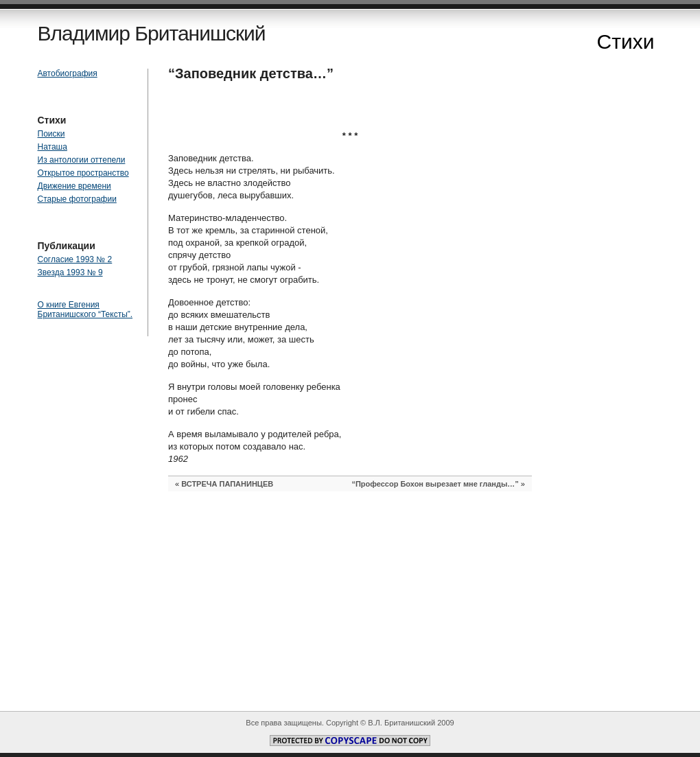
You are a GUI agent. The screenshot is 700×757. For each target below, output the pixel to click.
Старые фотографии (77, 199)
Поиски (51, 134)
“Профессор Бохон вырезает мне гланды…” (435, 484)
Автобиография (68, 73)
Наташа (52, 147)
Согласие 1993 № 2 (75, 259)
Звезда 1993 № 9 (70, 272)
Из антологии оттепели (82, 160)
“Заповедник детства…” (251, 73)
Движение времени (74, 186)
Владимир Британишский (152, 33)
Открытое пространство (83, 173)
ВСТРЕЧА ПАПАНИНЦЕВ (227, 484)
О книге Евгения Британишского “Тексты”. (85, 310)
